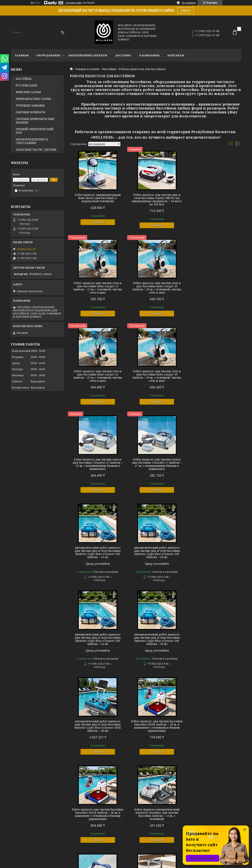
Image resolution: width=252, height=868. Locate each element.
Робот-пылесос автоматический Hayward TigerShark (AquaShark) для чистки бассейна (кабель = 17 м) (156, 639)
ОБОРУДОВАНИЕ (49, 55)
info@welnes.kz (26, 249)
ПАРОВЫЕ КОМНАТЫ (31, 112)
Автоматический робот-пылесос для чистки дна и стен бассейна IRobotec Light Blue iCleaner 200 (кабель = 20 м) (97, 464)
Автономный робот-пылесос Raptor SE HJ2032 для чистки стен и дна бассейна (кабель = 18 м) (214, 638)
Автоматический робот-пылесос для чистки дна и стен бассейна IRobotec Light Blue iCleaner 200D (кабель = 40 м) (97, 551)
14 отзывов (189, 3)
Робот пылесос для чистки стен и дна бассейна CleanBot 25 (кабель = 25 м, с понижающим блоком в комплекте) (97, 376)
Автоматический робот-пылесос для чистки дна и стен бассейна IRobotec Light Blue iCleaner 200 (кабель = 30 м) (214, 464)
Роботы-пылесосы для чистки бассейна (97, 812)
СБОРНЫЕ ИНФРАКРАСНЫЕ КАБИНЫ (35, 121)
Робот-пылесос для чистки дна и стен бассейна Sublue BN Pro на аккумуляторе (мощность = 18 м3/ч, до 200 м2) (156, 200)
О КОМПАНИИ (149, 55)
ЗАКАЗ (186, 10)
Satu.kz (145, 861)
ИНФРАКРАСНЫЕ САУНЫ (33, 99)
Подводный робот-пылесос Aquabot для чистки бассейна (155, 812)
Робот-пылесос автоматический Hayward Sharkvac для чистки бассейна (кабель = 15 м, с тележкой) (97, 639)
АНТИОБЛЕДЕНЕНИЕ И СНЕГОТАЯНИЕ (32, 141)
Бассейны (109, 69)
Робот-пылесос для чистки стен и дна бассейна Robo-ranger (214, 724)
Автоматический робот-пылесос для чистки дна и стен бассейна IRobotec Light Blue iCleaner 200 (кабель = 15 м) (214, 376)
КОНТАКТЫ (176, 55)
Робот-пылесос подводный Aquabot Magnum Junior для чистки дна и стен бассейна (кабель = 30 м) (97, 727)
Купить (99, 222)
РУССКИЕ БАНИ (27, 85)
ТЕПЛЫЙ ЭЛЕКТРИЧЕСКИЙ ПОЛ (35, 131)
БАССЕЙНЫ (24, 79)
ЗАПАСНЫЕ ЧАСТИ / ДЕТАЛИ (36, 150)
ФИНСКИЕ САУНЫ (28, 92)
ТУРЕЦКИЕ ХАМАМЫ (30, 106)
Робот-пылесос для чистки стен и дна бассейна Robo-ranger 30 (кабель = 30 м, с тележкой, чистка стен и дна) (214, 288)
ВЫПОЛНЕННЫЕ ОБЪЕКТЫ (88, 55)
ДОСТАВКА (123, 55)
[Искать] (63, 33)
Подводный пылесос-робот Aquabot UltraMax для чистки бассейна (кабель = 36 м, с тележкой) (156, 727)
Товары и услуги (87, 69)
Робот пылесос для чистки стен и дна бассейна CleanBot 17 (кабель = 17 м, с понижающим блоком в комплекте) (156, 376)
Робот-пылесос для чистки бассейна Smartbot (214, 812)
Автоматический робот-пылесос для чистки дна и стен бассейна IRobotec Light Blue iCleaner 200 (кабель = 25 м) (156, 464)
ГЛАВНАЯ (22, 55)
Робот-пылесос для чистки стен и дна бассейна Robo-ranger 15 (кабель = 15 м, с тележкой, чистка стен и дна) (214, 200)
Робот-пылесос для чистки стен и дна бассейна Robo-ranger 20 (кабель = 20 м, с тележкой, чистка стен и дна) (97, 288)
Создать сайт (74, 3)
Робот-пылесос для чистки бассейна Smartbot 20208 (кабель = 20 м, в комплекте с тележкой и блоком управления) (155, 551)
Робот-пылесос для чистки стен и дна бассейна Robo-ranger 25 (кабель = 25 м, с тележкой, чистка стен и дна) (155, 288)
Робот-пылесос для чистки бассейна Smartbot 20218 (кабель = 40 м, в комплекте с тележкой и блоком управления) (214, 551)
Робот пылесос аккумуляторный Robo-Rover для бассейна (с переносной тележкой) (97, 198)
